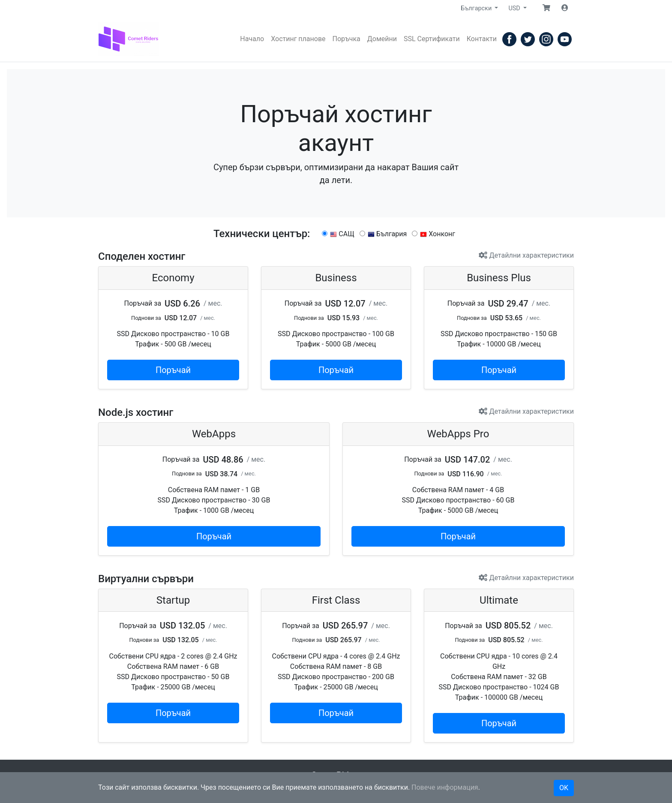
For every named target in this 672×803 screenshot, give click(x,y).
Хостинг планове (298, 39)
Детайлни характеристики (526, 255)
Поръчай (173, 370)
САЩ (338, 234)
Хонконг (433, 234)
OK (564, 788)
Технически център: (262, 234)
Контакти (482, 39)
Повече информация (445, 787)
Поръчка (346, 39)
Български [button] (477, 8)
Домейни (382, 39)
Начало (252, 39)
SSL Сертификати (432, 39)
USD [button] (515, 8)
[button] (546, 8)
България (383, 234)
